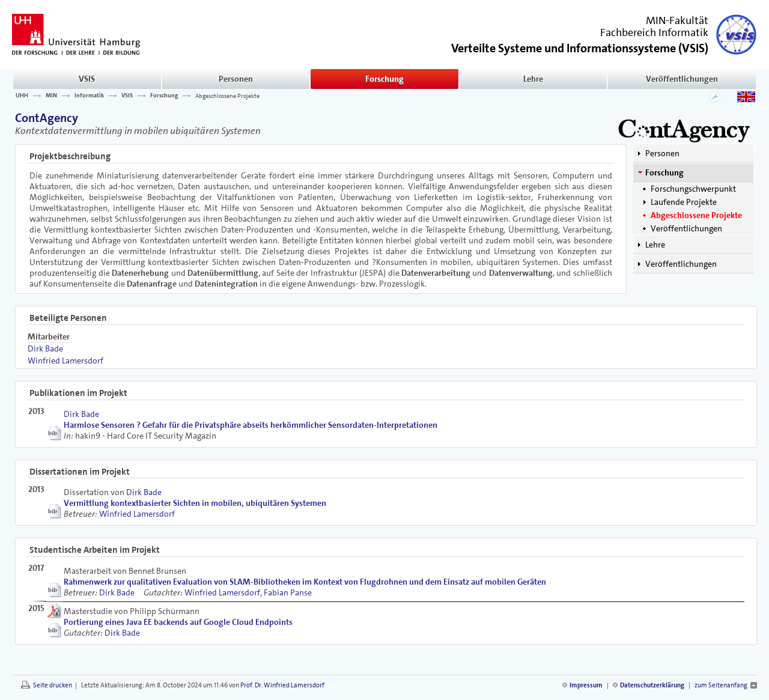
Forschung (384, 79)
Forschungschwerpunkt (693, 189)
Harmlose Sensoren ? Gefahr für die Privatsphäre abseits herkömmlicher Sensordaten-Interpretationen (251, 425)
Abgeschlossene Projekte (227, 96)
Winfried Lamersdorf (65, 361)
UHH (22, 96)
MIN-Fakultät (677, 20)
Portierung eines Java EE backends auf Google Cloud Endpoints (178, 622)
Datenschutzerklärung (652, 685)
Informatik (89, 96)
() (580, 47)
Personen (236, 79)
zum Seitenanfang (721, 685)
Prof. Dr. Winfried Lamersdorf (282, 685)
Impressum (586, 685)
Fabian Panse (288, 592)
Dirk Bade (45, 348)
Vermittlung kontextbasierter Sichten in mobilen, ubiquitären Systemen (195, 503)
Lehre (533, 79)
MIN (51, 96)
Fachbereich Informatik (654, 32)
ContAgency (47, 118)
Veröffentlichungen (682, 79)
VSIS (87, 79)
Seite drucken (53, 685)
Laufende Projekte (684, 202)
